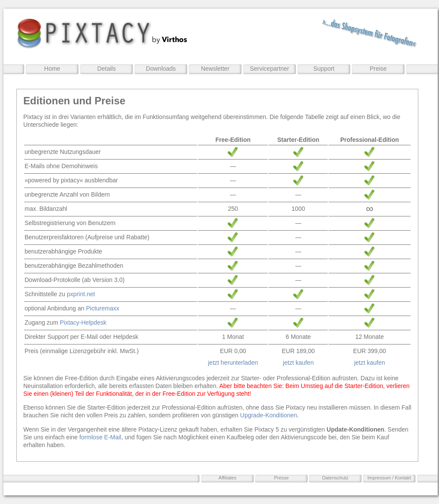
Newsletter (215, 69)
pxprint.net (81, 294)
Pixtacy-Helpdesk (83, 322)
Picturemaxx (102, 308)
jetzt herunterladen (233, 363)
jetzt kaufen (298, 363)
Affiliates (227, 478)
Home (52, 69)
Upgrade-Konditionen (269, 415)
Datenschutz (335, 478)
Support (324, 69)
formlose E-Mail (100, 437)
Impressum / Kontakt (389, 478)
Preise (378, 69)
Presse (281, 478)
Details (107, 69)
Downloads (161, 69)
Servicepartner (269, 69)
